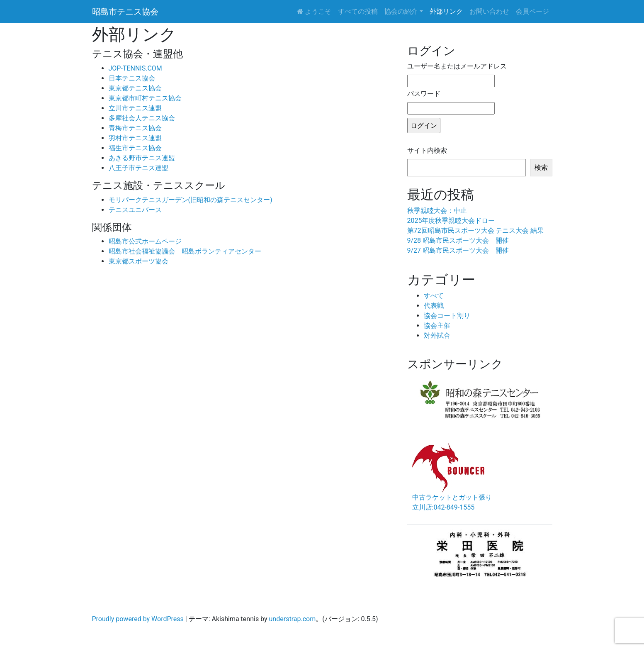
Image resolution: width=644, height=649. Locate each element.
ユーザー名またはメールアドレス (457, 66)
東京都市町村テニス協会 (145, 98)
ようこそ (314, 11)
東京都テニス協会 (135, 88)
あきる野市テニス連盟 (142, 158)
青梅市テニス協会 (135, 128)
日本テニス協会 (132, 78)
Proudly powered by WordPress (138, 619)
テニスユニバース (135, 210)
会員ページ (532, 11)
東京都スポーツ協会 (139, 261)
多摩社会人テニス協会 (142, 118)
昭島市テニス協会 (125, 12)
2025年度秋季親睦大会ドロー (451, 221)
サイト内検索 (427, 150)
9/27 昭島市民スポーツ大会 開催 (458, 250)
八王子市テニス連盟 (139, 168)
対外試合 (437, 335)
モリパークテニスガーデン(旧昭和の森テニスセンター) (191, 200)
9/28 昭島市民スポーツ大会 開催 (458, 240)
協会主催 (437, 326)
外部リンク (446, 11)
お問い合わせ (489, 11)
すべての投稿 (358, 11)
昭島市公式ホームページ (145, 241)
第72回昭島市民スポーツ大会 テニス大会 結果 (476, 231)
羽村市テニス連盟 (135, 138)
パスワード (424, 94)
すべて (434, 296)
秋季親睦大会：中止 (437, 211)
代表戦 (434, 306)
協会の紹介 (401, 11)
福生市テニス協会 (135, 148)
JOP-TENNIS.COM (135, 68)
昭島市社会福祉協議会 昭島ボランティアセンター (185, 251)
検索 (541, 167)
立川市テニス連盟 (135, 108)
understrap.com (293, 619)
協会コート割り (447, 316)
